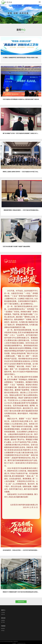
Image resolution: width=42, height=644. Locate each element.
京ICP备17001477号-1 (22, 643)
